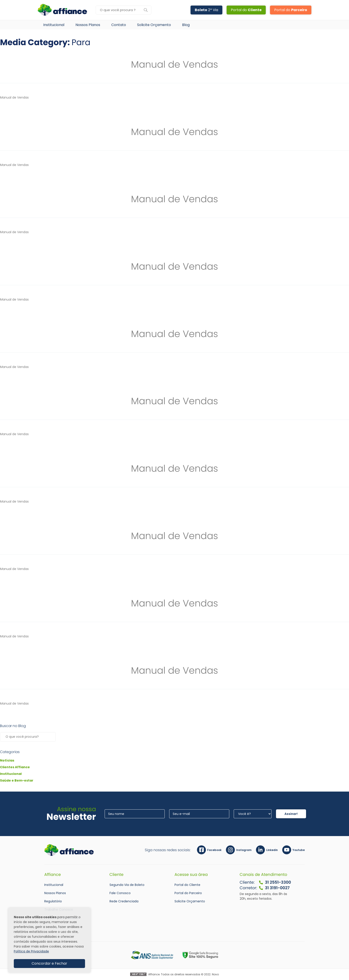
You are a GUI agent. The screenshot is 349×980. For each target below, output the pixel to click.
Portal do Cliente (187, 885)
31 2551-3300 (275, 883)
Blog (186, 25)
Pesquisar (51, 737)
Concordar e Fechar (49, 963)
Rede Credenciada (124, 901)
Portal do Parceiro (188, 893)
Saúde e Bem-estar (17, 780)
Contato (119, 25)
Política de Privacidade (31, 951)
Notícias (7, 760)
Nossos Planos (88, 25)
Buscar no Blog (13, 726)
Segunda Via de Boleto (127, 885)
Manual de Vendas (175, 64)
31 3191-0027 (274, 888)
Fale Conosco (120, 893)
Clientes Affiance (15, 767)
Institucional (54, 25)
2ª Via (206, 10)
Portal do (246, 10)
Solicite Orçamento (154, 25)
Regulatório (53, 901)
